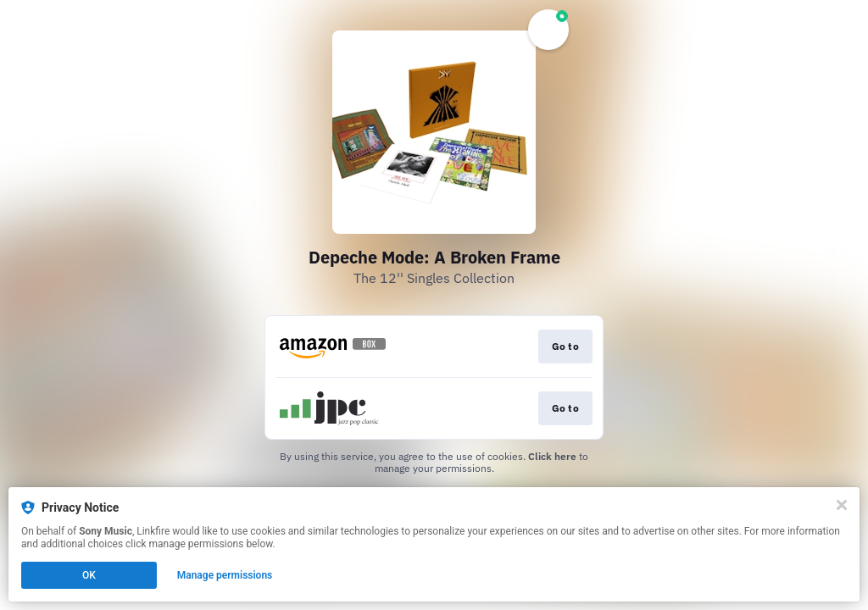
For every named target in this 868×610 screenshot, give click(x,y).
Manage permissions (225, 575)
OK (89, 575)
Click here (552, 456)
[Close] (842, 505)
